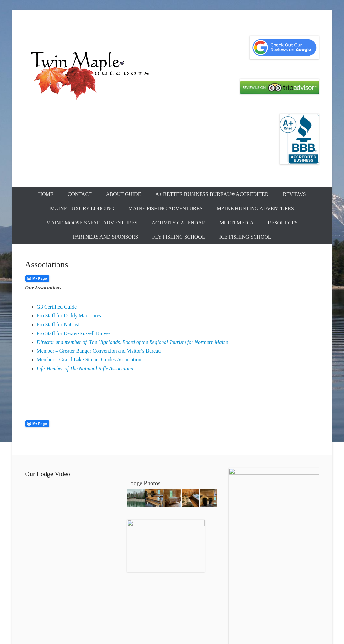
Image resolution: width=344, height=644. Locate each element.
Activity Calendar (178, 223)
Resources (283, 223)
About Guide (124, 194)
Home (46, 194)
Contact (80, 194)
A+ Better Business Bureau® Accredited (212, 194)
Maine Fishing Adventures (166, 208)
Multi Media (236, 223)
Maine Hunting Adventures (255, 208)
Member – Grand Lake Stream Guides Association (89, 360)
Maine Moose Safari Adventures (92, 223)
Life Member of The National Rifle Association (85, 369)
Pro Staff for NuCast (58, 325)
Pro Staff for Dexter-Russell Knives (74, 333)
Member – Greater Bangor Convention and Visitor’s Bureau (99, 351)
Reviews (294, 194)
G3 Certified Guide (57, 307)
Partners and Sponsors (105, 237)
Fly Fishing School (179, 237)
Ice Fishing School (245, 237)
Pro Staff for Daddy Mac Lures (69, 316)
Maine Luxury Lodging (82, 208)
